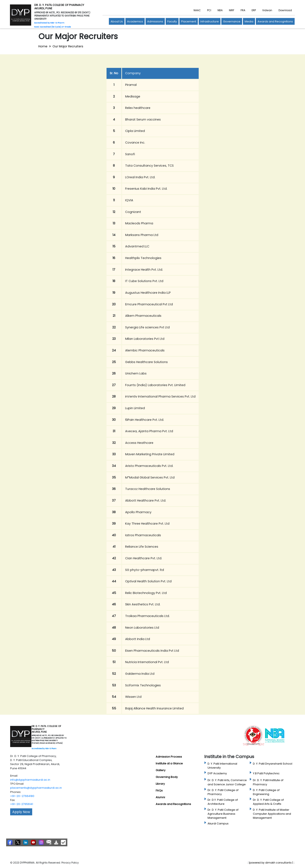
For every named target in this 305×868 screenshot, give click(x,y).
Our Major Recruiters (68, 46)
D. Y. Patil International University (222, 766)
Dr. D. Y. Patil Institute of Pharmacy (268, 782)
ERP (254, 10)
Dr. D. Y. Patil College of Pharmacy (223, 792)
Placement (189, 21)
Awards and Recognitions (275, 21)
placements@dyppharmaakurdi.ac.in (36, 788)
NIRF (232, 10)
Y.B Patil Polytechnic (266, 773)
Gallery (161, 770)
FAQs (159, 791)
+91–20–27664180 (22, 796)
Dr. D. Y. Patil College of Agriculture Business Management (223, 814)
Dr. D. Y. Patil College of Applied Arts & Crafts (268, 802)
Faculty (172, 21)
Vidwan (267, 10)
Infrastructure (210, 21)
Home (43, 46)
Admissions (155, 21)
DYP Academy (217, 773)
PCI (209, 10)
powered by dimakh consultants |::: (272, 863)
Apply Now (21, 812)
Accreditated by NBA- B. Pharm (44, 749)
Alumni (160, 797)
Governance (232, 21)
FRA (243, 10)
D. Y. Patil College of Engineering (266, 792)
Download (285, 10)
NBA (220, 10)
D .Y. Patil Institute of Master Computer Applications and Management (272, 814)
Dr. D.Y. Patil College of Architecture (223, 802)
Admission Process (169, 757)
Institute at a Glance (169, 763)
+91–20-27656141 (22, 804)
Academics (135, 21)
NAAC (197, 10)
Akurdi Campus (218, 823)
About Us (117, 21)
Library (160, 784)
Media (249, 21)
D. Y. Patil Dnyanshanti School (273, 764)
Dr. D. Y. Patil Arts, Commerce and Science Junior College (227, 782)
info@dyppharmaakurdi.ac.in (30, 780)
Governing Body (167, 777)
